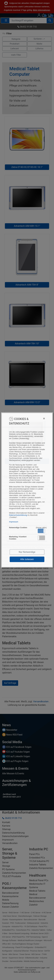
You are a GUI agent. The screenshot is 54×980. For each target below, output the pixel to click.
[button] (41, 531)
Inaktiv (42, 538)
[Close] (38, 419)
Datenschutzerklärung (18, 515)
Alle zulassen (27, 559)
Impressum (14, 522)
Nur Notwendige (27, 552)
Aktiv (41, 531)
